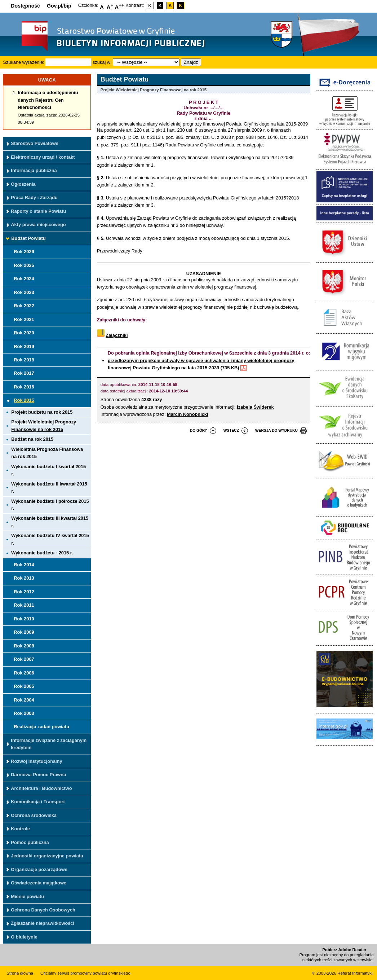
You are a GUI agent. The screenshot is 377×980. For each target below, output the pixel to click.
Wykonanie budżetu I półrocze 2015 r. (50, 505)
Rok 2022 (24, 306)
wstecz (231, 430)
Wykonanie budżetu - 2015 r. (42, 553)
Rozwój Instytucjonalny (36, 761)
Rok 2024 (24, 279)
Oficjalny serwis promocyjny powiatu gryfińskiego (85, 973)
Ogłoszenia (23, 184)
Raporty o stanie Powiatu (38, 211)
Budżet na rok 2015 (32, 439)
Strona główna (20, 973)
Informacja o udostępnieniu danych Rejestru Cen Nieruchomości (48, 100)
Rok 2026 (24, 252)
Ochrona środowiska (34, 815)
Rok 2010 (24, 619)
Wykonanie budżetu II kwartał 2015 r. (49, 487)
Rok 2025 (24, 265)
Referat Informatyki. (355, 973)
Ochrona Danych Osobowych (43, 910)
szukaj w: (102, 62)
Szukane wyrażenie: (24, 62)
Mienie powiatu (27, 896)
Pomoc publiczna (30, 842)
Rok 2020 (24, 333)
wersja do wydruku (276, 430)
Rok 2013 (24, 578)
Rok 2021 (24, 319)
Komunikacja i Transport (38, 802)
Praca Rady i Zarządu (34, 197)
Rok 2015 (24, 400)
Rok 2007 (24, 659)
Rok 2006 (24, 673)
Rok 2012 (24, 592)
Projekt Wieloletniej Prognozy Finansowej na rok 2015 (44, 425)
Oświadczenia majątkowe (39, 883)
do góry (199, 430)
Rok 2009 (24, 632)
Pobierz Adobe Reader (344, 950)
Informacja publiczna (34, 170)
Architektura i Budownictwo (41, 788)
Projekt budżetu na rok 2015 (42, 412)
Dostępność (25, 6)
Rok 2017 (24, 373)
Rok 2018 (24, 360)
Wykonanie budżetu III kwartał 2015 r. (50, 522)
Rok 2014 (24, 565)
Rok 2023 (24, 292)
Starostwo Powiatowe (35, 143)
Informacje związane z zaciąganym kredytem (49, 744)
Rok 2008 (24, 646)
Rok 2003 (24, 713)
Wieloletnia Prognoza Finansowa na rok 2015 (47, 453)
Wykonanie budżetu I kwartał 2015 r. (48, 470)
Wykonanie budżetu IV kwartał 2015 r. (50, 539)
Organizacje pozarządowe (39, 869)
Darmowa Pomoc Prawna (38, 775)
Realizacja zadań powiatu (41, 727)
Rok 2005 (24, 686)
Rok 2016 (24, 387)
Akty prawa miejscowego (38, 225)
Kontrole (20, 829)
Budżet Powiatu (28, 238)
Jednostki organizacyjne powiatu (47, 856)
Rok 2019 (24, 346)
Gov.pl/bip (59, 6)
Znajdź (191, 62)
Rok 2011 (24, 605)
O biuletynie (24, 937)
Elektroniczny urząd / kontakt (43, 157)
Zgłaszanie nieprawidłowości (43, 923)
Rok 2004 (24, 700)
